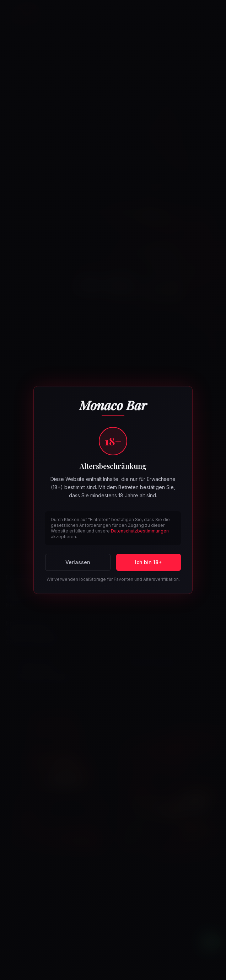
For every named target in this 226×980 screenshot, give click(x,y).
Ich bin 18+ (149, 562)
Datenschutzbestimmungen (140, 531)
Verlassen (78, 562)
